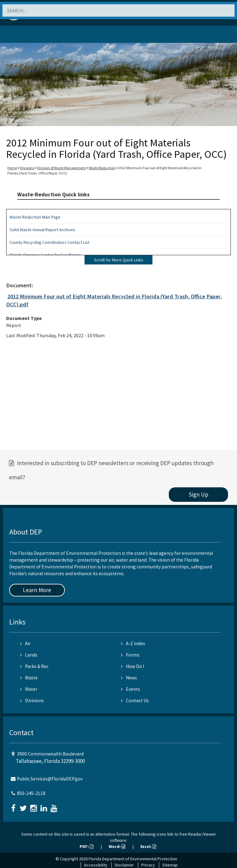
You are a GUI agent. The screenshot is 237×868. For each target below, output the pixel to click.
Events (131, 689)
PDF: (87, 846)
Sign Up (199, 494)
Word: (117, 846)
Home (12, 168)
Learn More (37, 590)
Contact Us (135, 700)
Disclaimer (124, 865)
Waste (29, 678)
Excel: (148, 846)
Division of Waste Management (62, 168)
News (129, 678)
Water (29, 689)
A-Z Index (133, 643)
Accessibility (96, 865)
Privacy (148, 865)
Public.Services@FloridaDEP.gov (50, 779)
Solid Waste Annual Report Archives (42, 230)
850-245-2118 (31, 793)
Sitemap (170, 865)
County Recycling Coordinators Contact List (50, 242)
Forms (130, 655)
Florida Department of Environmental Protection (133, 859)
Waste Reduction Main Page (35, 217)
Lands (29, 655)
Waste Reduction (102, 168)
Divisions (27, 168)
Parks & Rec (34, 666)
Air (25, 643)
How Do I (133, 666)
